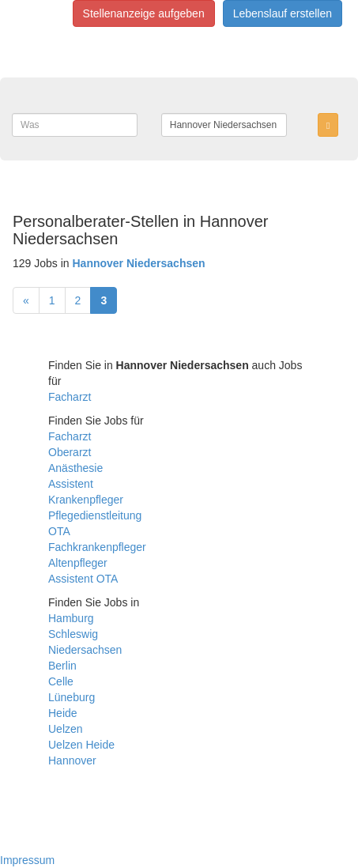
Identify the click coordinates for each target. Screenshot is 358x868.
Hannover (72, 760)
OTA (59, 531)
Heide (63, 713)
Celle (61, 681)
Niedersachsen (85, 650)
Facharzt (70, 397)
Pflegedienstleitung (95, 515)
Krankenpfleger (86, 500)
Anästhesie (75, 468)
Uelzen (66, 729)
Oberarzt (70, 452)
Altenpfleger (78, 563)
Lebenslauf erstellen (283, 13)
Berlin (62, 666)
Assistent (71, 484)
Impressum (27, 860)
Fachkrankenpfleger (97, 547)
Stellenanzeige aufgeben (144, 13)
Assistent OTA (83, 579)
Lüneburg (72, 697)
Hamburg (71, 618)
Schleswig (73, 634)
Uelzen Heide (81, 745)
